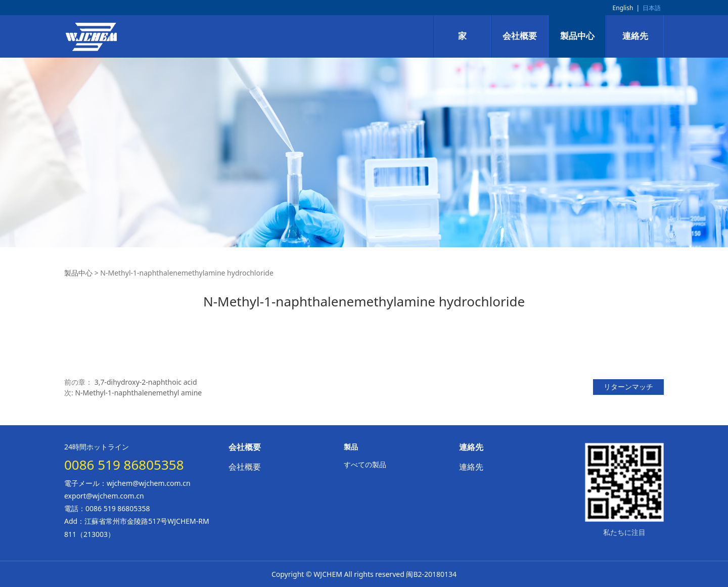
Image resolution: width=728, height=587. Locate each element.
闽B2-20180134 (431, 574)
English (623, 8)
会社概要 (520, 36)
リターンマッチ (628, 387)
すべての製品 (365, 464)
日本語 (652, 8)
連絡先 (635, 36)
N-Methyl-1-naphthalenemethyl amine (138, 393)
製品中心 (577, 36)
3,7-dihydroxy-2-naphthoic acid (146, 382)
